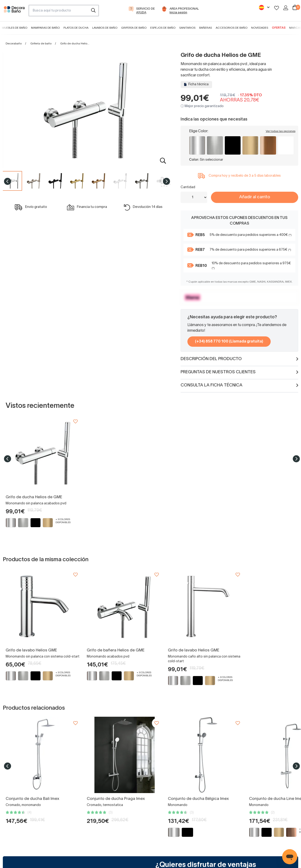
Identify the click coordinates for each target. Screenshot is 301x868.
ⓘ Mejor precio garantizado (202, 106)
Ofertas (279, 28)
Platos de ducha (76, 28)
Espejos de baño (163, 28)
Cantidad (188, 187)
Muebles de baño (15, 28)
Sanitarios (187, 28)
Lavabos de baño (105, 28)
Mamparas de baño (45, 28)
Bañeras (206, 28)
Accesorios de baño (232, 28)
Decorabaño (14, 44)
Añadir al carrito (255, 197)
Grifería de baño (134, 28)
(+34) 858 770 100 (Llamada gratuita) (229, 342)
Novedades (260, 28)
